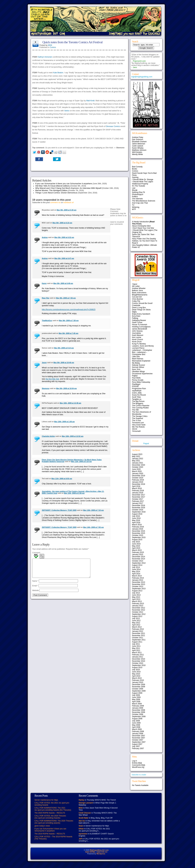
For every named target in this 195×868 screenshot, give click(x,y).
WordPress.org (138, 767)
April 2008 (136, 727)
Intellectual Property (140, 184)
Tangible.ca (137, 399)
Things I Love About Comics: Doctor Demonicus (56, 193)
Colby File (136, 301)
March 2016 (137, 525)
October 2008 (138, 714)
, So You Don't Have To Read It (145, 241)
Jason (44, 363)
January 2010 (138, 682)
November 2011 (139, 636)
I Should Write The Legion (143, 182)
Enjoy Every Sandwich (141, 314)
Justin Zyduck (138, 146)
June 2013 (136, 595)
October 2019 (138, 478)
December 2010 (139, 659)
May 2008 (136, 725)
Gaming (135, 177)
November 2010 (139, 661)
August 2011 (137, 642)
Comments (139, 765)
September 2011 (139, 640)
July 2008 (136, 721)
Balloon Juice (137, 291)
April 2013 (136, 599)
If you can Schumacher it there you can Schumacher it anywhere (64, 184)
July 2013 (136, 593)
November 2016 (139, 508)
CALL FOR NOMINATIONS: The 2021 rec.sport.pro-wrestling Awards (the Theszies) (53, 809)
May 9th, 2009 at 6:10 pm (62, 223)
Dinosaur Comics (113, 126)
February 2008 (138, 731)
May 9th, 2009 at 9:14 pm (64, 348)
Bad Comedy (137, 167)
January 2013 (138, 606)
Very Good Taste (139, 425)
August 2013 (137, 591)
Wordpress (101, 854)
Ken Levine (137, 337)
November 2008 (139, 712)
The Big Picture (138, 401)
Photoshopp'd (138, 194)
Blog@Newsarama (140, 295)
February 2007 (138, 748)
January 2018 (138, 493)
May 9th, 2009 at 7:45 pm (68, 333)
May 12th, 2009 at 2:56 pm (74, 493)
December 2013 (139, 582)
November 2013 (139, 584)
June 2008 (136, 723)
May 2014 (136, 572)
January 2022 (138, 459)
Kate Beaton (58, 73)
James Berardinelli (140, 329)
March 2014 (137, 576)
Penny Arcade (138, 380)
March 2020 (137, 471)
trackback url (69, 202)
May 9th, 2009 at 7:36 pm (66, 298)
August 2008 (137, 719)
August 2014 (137, 565)
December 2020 (139, 465)
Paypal (146, 444)
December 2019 (139, 476)
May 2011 (136, 648)
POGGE (135, 386)
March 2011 (137, 653)
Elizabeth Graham (139, 142)
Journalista (136, 333)
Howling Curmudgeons (141, 327)
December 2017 (139, 495)
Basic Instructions (139, 293)
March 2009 (137, 704)
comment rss (56, 202)
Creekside (136, 305)
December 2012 (139, 608)
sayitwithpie (137, 391)
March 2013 (137, 601)
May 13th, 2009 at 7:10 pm (93, 510)
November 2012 (139, 610)
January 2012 (138, 631)
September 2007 (139, 742)
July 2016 (136, 516)
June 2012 (136, 621)
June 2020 (136, 469)
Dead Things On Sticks (141, 310)
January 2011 (138, 657)
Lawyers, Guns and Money (143, 346)
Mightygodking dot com (99, 850)
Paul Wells (136, 378)
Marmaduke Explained (141, 361)
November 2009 (139, 687)
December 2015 (139, 531)
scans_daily (137, 393)
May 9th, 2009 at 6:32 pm (64, 237)
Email (35, 589)
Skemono (46, 388)
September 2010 (139, 665)
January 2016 (138, 529)
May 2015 (136, 546)
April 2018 (136, 486)
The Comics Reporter (141, 406)
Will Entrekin (137, 152)
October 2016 (138, 510)
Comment (36, 553)
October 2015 (138, 535)
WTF (134, 209)
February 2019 (138, 480)
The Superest (138, 418)
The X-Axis (137, 421)
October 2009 (138, 689)
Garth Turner (137, 322)
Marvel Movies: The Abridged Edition (51, 190)
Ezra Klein (136, 316)
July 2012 (136, 618)
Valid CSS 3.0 (102, 852)
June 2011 (136, 646)
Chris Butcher (138, 299)
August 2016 (137, 514)
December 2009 (139, 685)
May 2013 (136, 597)
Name (35, 585)
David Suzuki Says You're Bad (144, 173)
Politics (135, 197)
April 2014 (136, 574)
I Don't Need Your (143, 228)
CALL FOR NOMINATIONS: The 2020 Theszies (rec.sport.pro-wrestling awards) (54, 822)
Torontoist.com (138, 423)
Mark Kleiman (138, 359)
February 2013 (138, 604)
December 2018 (139, 484)
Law (134, 188)
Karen (44, 283)
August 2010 (137, 667)
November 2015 (139, 533)
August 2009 (137, 693)
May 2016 (136, 520)
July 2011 (136, 644)
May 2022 (136, 456)
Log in (135, 761)
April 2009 (136, 702)
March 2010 (137, 678)
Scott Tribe (136, 397)
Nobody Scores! (139, 365)
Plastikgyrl (136, 384)
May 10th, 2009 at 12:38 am (70, 403)
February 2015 (138, 552)
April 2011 (136, 650)
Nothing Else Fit (139, 192)
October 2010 (138, 663)
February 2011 (138, 655)
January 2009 (138, 708)
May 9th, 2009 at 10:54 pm (66, 388)
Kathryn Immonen (45, 57)
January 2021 (138, 463)
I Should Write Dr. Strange (143, 180)
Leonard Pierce (138, 348)
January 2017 (138, 503)
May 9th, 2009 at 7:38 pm (69, 320)
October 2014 (138, 561)
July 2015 (136, 542)
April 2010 (136, 676)
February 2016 (138, 527)
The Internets (137, 199)
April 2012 (136, 625)
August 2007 (137, 744)
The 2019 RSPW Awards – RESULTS (50, 834)
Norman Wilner (138, 367)
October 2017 (138, 499)
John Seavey (137, 331)
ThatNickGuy (47, 320)
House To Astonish (140, 325)
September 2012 (139, 614)
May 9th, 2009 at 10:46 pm (64, 363)
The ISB (135, 410)
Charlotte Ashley (49, 436)
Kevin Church (138, 340)
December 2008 (139, 710)
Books (135, 169)
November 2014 (139, 559)
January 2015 (138, 555)
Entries (137, 763)
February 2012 (138, 629)
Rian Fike (46, 298)
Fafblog (135, 318)
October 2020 (138, 467)
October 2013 (138, 586)
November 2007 (139, 738)
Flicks (134, 175)
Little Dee (136, 357)
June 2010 (136, 672)
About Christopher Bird (141, 226)
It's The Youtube (139, 186)
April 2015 (136, 548)
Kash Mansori (138, 335)
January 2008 (138, 734)
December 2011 (139, 633)
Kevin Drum (137, 342)
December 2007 (139, 736)
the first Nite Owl (52, 379)
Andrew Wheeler (139, 288)
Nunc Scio (136, 369)
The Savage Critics (140, 416)
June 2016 (136, 518)
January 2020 (138, 474)
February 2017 (138, 501)
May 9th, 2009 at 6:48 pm (63, 283)
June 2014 (136, 569)
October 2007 (138, 740)
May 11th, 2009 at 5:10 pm (81, 461)
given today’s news (42, 826)
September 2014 (139, 563)
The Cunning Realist (140, 408)
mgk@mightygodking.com (142, 77)
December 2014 (139, 557)
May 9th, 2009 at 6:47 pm (64, 258)
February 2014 (138, 578)
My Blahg (136, 363)
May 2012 (136, 623)
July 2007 (136, 746)
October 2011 (138, 638)
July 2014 (136, 567)
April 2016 (136, 523)
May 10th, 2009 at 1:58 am (65, 422)
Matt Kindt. (91, 101)
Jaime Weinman (139, 144)
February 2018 (138, 491)
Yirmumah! (136, 431)
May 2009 (136, 699)
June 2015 (136, 544)
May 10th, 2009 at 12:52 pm (73, 436)
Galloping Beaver (139, 320)
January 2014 (138, 580)
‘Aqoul (135, 284)
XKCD (135, 429)
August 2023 (137, 454)
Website (36, 594)
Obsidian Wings (138, 371)
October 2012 (138, 612)
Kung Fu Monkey (139, 344)
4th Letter (136, 286)
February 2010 (138, 680)
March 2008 (137, 729)
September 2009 (139, 691)
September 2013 (139, 589)
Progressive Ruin (139, 389)
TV (133, 205)
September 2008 (139, 717)
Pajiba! (135, 376)
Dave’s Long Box (139, 308)
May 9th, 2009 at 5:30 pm (66, 210)
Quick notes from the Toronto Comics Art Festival (73, 42)
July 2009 (136, 695)
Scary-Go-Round (139, 395)
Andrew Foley (138, 137)
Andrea (45, 237)
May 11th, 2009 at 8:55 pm (62, 479)
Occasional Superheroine (142, 374)
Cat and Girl (137, 297)
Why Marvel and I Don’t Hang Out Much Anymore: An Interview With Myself (68, 188)
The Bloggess (138, 403)
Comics (53, 47)
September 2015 (139, 537)
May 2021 (136, 461)
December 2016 (139, 505)
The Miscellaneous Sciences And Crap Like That (144, 202)
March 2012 (137, 627)
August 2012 (137, 616)
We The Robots (138, 427)
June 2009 (136, 697)
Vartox (67, 111)
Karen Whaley (138, 148)
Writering (136, 207)
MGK (50, 45)
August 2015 (137, 540)
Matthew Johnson (139, 150)
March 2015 (137, 550)
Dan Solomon (138, 139)
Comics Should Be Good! (142, 303)
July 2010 (136, 670)
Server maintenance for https (46, 800)
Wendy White (137, 154)
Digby (134, 312)
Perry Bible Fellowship (141, 382)
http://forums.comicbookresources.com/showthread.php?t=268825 (69, 310)
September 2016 (139, 512)
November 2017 (139, 497)
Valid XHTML (90, 852)
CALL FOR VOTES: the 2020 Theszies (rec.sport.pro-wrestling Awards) (50, 817)
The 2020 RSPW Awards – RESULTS (50, 813)
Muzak (135, 190)
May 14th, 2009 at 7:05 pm (93, 527)
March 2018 (137, 488)
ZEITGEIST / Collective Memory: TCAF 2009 (59, 510)
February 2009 (138, 706)
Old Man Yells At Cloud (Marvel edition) (52, 186)
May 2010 (136, 674)
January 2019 (138, 482)
